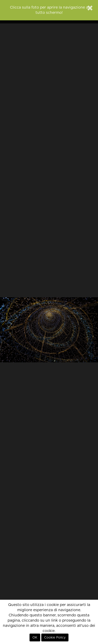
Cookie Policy (55, 637)
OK (35, 637)
